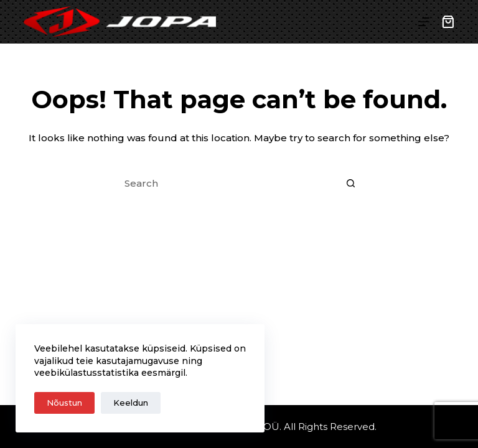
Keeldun (131, 403)
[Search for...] (227, 184)
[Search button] (351, 184)
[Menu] (424, 22)
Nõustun (64, 403)
